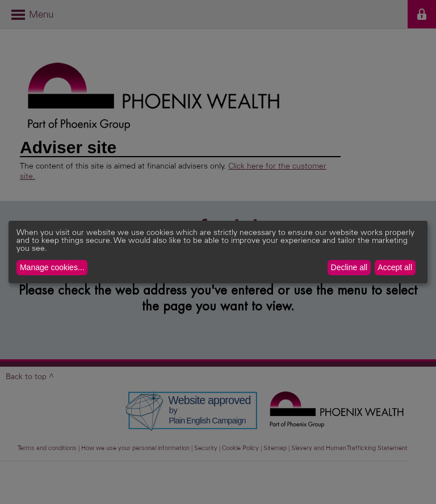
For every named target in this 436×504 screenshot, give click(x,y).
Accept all (395, 267)
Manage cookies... (52, 267)
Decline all (349, 267)
